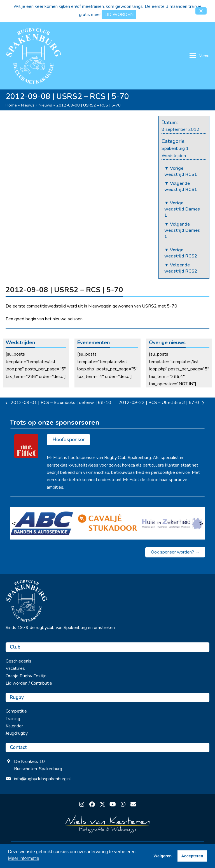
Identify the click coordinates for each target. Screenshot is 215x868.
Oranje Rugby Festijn (26, 676)
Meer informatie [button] (24, 858)
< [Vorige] (14, 523)
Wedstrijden (174, 156)
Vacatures (15, 668)
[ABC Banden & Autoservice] (42, 523)
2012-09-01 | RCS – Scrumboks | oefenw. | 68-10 (58, 403)
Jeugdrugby (17, 733)
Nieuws (28, 105)
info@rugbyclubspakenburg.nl (42, 779)
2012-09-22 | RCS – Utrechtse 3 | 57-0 (161, 403)
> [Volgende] (201, 523)
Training (13, 719)
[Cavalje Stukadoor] (108, 523)
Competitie (16, 711)
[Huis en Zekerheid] (173, 523)
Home (11, 105)
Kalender (14, 726)
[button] (201, 11)
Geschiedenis (18, 661)
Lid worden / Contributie (29, 683)
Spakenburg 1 (175, 148)
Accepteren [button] (192, 856)
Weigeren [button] (163, 856)
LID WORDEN (119, 15)
